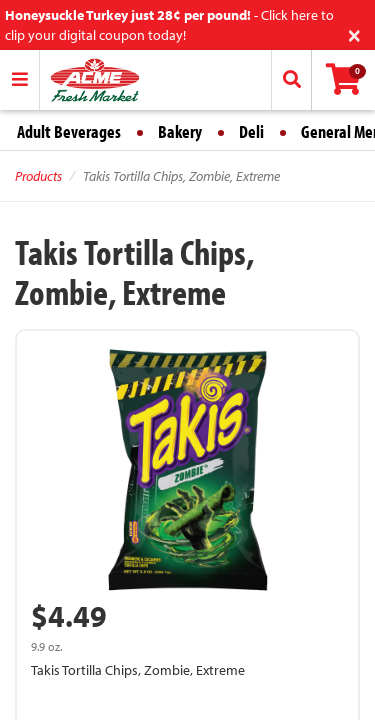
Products (38, 176)
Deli (251, 131)
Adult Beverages (69, 131)
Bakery (180, 131)
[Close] (354, 33)
